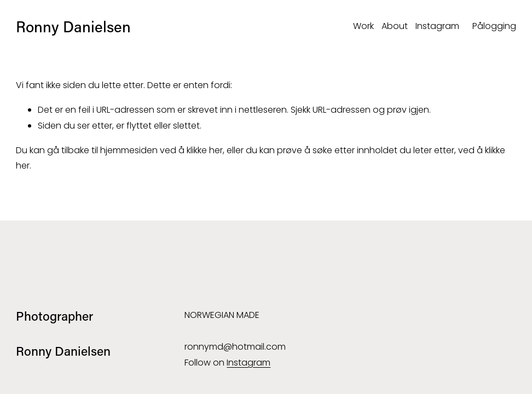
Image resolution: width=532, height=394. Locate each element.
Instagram (437, 26)
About (395, 26)
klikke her (205, 150)
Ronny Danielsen (73, 26)
